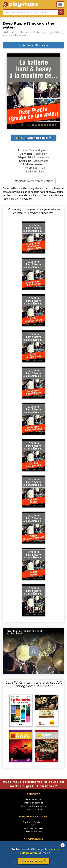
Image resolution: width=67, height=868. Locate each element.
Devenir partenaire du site (33, 806)
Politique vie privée (33, 828)
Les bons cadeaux (33, 809)
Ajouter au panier (33, 138)
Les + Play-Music (33, 799)
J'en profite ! (33, 861)
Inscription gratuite (33, 803)
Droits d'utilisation (33, 832)
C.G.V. (33, 825)
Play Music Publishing (33, 822)
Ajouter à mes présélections (34, 181)
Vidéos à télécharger (33, 45)
